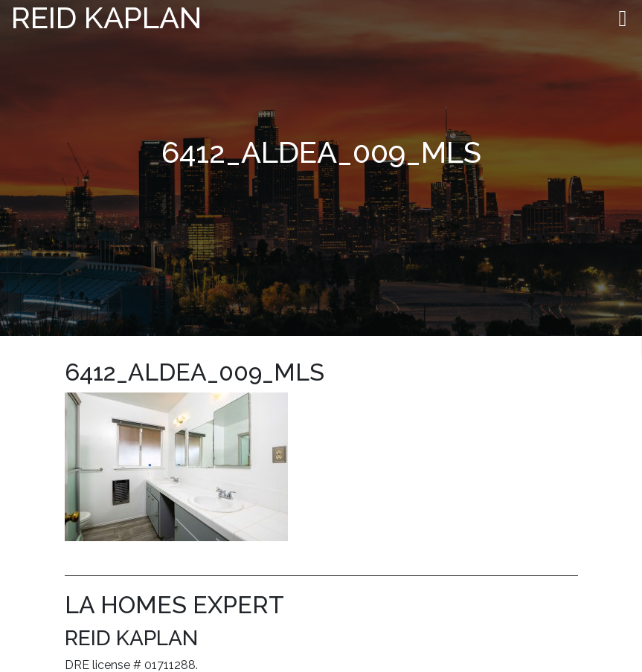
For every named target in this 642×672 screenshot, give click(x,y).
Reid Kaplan (106, 17)
